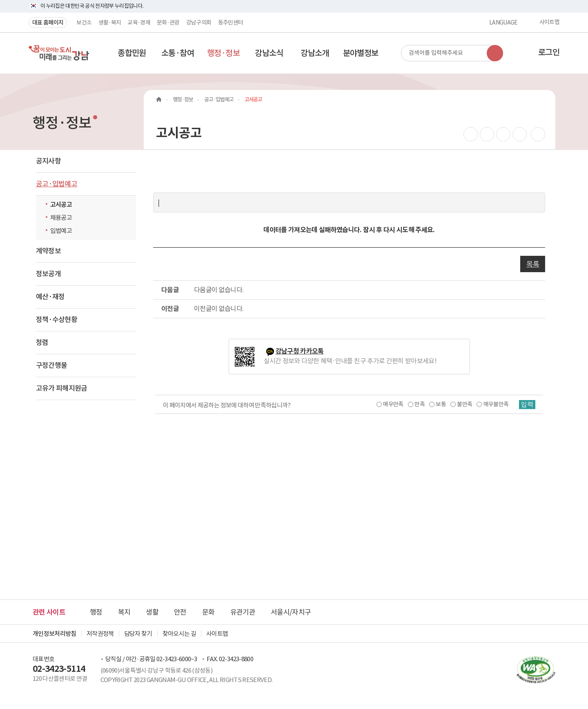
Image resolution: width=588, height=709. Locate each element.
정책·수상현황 (57, 320)
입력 (527, 405)
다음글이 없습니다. (219, 290)
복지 (124, 612)
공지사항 (48, 161)
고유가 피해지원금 (62, 388)
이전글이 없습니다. (219, 309)
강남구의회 (199, 22)
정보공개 (48, 274)
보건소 (84, 22)
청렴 (42, 342)
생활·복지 (110, 22)
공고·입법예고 (57, 184)
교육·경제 (139, 22)
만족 (420, 404)
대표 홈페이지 (48, 22)
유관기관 (243, 612)
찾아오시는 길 (179, 634)
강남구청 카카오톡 (300, 351)
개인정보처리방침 (55, 634)
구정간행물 (52, 365)
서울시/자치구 (291, 612)
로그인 (549, 52)
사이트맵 (549, 22)
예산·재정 (50, 297)
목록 (533, 264)
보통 (441, 404)
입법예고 (61, 231)
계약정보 (48, 251)
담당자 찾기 (138, 634)
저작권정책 (100, 634)
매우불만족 (496, 404)
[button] (132, 53)
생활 (152, 612)
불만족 (464, 404)
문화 (208, 612)
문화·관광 (168, 22)
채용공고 (61, 218)
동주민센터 (231, 22)
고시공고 (61, 205)
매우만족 (393, 404)
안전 (180, 612)
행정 (96, 612)
